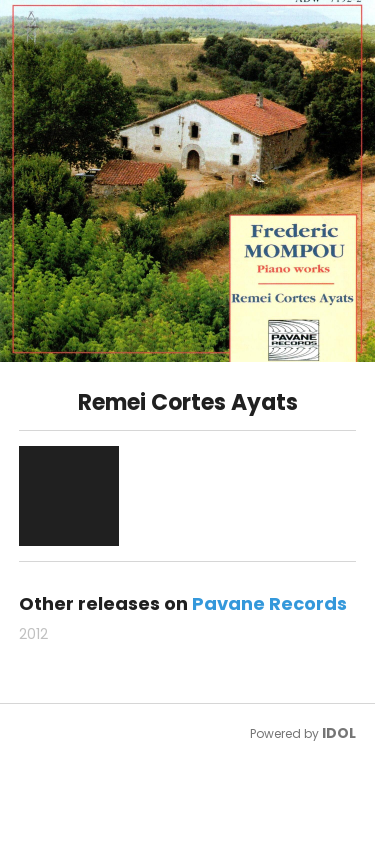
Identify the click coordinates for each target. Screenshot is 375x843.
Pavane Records (269, 603)
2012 (33, 634)
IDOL (339, 733)
